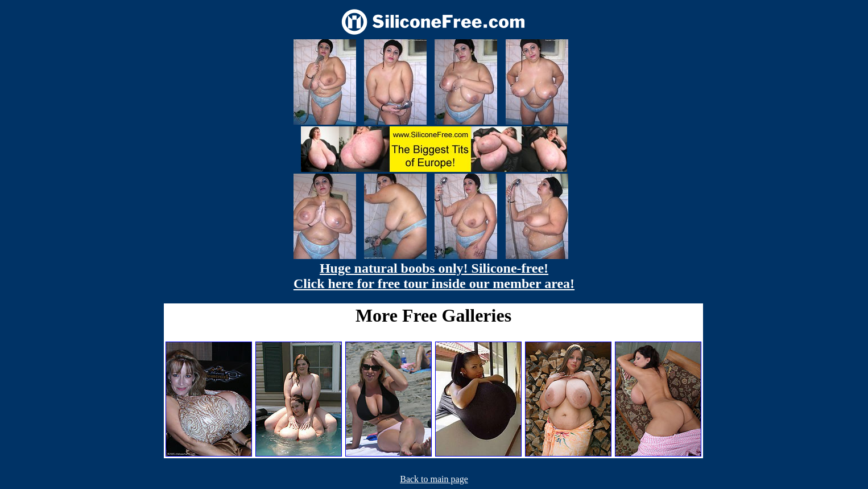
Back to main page (434, 479)
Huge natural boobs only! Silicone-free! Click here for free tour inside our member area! (434, 276)
